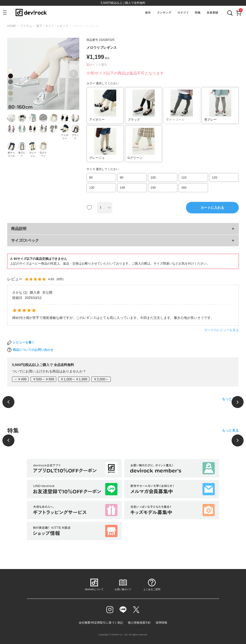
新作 (148, 12)
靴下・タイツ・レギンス (52, 26)
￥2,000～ (101, 379)
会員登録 (212, 12)
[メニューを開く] (7, 12)
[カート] (239, 12)
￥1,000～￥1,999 (74, 379)
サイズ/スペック (25, 240)
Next (74, 74)
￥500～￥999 (43, 379)
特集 (198, 12)
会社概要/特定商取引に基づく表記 (101, 623)
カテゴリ (183, 12)
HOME (12, 26)
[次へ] (238, 402)
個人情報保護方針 (139, 623)
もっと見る (230, 399)
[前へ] (8, 402)
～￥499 (20, 379)
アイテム (26, 26)
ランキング (164, 12)
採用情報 (161, 623)
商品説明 (19, 229)
